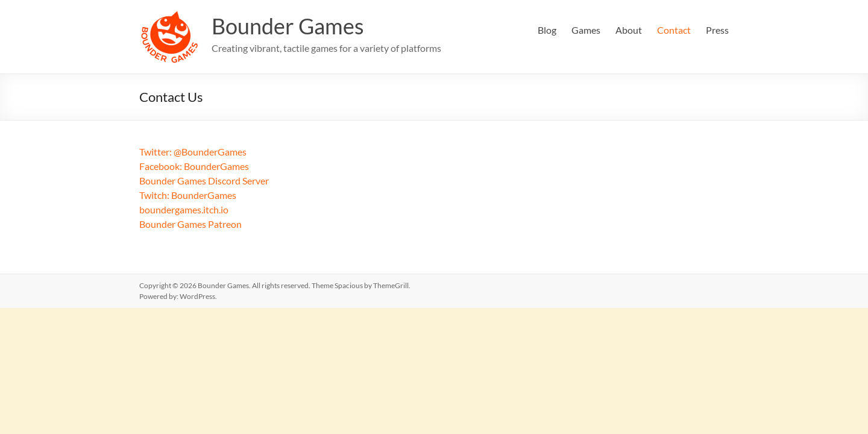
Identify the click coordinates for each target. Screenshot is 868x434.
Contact (674, 30)
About (629, 30)
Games (586, 30)
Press (717, 30)
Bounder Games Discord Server (204, 181)
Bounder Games (288, 26)
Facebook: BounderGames (194, 166)
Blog (547, 30)
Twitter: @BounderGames (193, 152)
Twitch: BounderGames (188, 195)
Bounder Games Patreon (190, 224)
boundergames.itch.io (184, 209)
